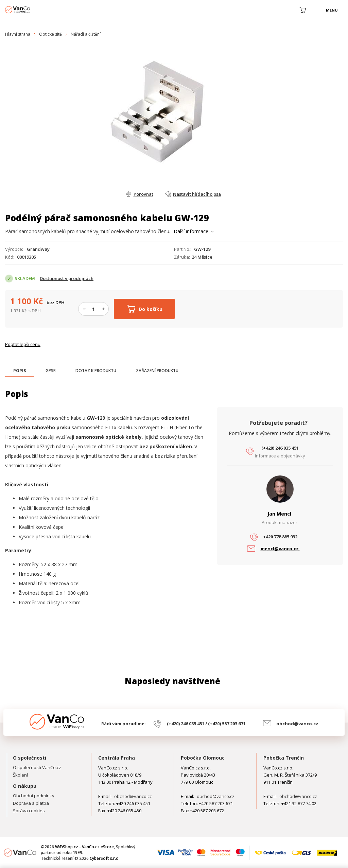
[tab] (20, 371)
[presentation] (20, 371)
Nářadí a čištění (86, 34)
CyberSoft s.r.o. (105, 858)
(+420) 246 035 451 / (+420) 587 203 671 (206, 724)
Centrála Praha (117, 758)
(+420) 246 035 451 (280, 448)
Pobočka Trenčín (284, 758)
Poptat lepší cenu (23, 344)
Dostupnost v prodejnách (67, 278)
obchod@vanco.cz (297, 724)
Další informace (191, 231)
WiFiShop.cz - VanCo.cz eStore (31, 10)
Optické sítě (50, 34)
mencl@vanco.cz (280, 549)
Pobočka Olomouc (203, 758)
